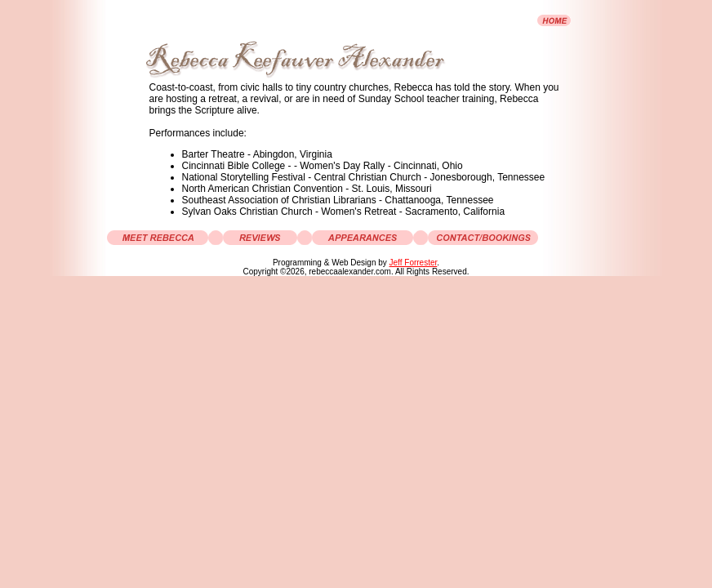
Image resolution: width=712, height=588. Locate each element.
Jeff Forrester (414, 263)
